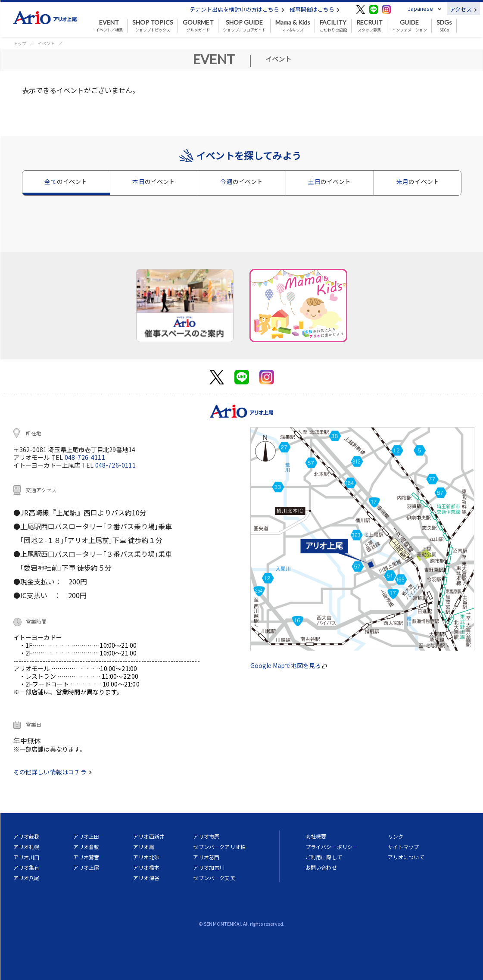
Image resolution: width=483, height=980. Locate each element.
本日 (154, 181)
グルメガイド (198, 26)
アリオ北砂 (146, 857)
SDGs (444, 26)
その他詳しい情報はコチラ (53, 772)
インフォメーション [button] (410, 26)
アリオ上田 (86, 836)
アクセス (463, 9)
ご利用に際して (324, 857)
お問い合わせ (321, 867)
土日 (329, 181)
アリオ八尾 (26, 878)
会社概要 (316, 836)
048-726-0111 (115, 465)
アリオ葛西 (206, 857)
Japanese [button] (420, 8)
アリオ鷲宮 (86, 857)
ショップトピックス (153, 26)
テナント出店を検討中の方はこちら (237, 9)
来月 (418, 181)
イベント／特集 (109, 26)
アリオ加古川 (209, 867)
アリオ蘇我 (26, 836)
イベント (46, 43)
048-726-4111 (85, 457)
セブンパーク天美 (214, 878)
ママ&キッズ (293, 26)
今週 (241, 181)
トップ (20, 43)
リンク (396, 836)
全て (66, 181)
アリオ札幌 (26, 847)
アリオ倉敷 (86, 847)
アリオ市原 (206, 836)
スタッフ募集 (369, 26)
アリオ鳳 (144, 847)
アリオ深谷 (146, 878)
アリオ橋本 (146, 867)
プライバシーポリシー (332, 847)
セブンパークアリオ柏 (219, 847)
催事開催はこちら (315, 9)
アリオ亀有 (26, 867)
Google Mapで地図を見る (288, 665)
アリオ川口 (26, 857)
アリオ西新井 (149, 836)
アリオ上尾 (86, 867)
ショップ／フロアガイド (245, 26)
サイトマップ (404, 847)
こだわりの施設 (333, 26)
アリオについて (406, 857)
